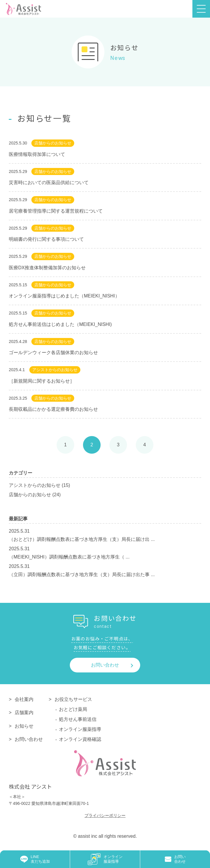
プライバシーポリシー (105, 815)
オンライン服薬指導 (80, 729)
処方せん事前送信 (78, 719)
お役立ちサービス (73, 699)
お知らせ (24, 726)
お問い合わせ (105, 665)
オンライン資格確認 (80, 739)
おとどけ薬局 (73, 709)
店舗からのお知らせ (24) (35, 495)
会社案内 (24, 699)
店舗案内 (24, 713)
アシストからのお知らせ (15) (39, 485)
